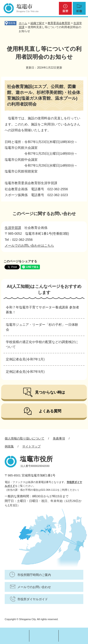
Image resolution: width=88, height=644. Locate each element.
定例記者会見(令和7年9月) (25, 372)
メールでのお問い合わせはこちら (29, 245)
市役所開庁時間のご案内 (34, 575)
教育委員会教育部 (59, 23)
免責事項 (59, 438)
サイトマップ (31, 446)
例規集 (9, 446)
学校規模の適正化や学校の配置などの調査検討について (42, 344)
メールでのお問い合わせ (34, 587)
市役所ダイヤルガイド (33, 599)
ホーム (23, 23)
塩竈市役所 (36, 459)
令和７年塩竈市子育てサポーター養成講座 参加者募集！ (42, 310)
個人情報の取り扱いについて (25, 438)
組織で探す (38, 23)
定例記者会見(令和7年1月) (25, 359)
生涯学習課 (13, 228)
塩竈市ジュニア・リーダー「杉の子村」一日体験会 (42, 327)
